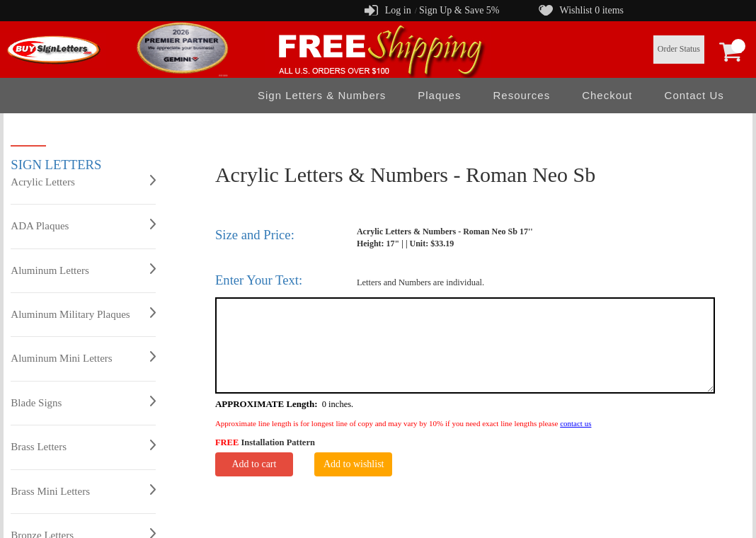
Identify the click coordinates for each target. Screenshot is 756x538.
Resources (521, 95)
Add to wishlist (354, 464)
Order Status (679, 49)
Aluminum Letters (83, 270)
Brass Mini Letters (83, 491)
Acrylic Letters (83, 181)
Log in (398, 10)
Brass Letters (83, 446)
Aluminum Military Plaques (83, 314)
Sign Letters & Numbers (322, 95)
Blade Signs (83, 402)
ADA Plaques (83, 225)
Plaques (439, 95)
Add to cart (254, 464)
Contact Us (694, 95)
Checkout (607, 95)
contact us (575, 423)
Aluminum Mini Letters (83, 357)
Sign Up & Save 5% (459, 10)
